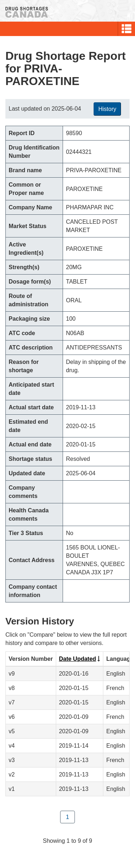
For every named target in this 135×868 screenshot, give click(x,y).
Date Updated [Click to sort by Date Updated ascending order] (78, 659)
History (107, 109)
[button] (127, 29)
